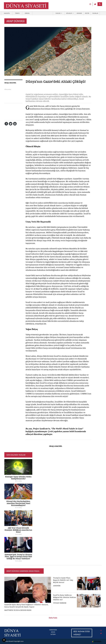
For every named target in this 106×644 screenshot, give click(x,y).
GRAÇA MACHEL (10, 83)
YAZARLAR (95, 13)
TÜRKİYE (17, 13)
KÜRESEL (27, 13)
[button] (4, 640)
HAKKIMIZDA (53, 630)
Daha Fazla (53, 618)
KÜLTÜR (87, 13)
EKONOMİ (79, 13)
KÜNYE (53, 632)
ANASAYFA (7, 13)
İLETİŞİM (53, 634)
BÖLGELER (70, 13)
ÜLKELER (59, 13)
